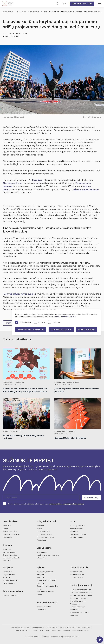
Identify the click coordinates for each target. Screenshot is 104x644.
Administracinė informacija (81, 590)
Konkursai (7, 526)
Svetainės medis (32, 636)
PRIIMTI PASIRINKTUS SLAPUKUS (31, 330)
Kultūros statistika (77, 574)
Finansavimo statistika (12, 534)
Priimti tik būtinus (87, 330)
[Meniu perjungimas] (100, 4)
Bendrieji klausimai (78, 526)
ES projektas (42, 558)
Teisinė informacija (78, 607)
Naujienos (22, 12)
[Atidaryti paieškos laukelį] (57, 4)
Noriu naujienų (91, 497)
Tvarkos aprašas (10, 552)
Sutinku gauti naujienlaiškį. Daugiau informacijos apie (43, 504)
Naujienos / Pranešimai (13, 382)
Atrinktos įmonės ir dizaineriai (48, 555)
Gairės (6, 528)
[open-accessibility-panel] (100, 640)
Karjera (40, 594)
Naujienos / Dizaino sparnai (67, 382)
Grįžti (9, 323)
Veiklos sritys (75, 604)
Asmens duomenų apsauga (81, 592)
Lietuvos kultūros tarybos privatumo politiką (66, 504)
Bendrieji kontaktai (44, 607)
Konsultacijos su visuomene (81, 595)
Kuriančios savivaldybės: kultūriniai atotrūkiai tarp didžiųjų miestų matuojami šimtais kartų (25, 390)
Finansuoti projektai (11, 531)
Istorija (39, 589)
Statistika (40, 322)
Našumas (54, 322)
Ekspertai (40, 583)
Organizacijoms (76, 528)
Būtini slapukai (23, 322)
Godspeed (54, 636)
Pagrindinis (8, 12)
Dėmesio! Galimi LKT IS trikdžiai (70, 438)
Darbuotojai (41, 609)
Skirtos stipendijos (10, 555)
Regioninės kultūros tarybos (47, 586)
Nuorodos (74, 615)
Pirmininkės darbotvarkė (46, 580)
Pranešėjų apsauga (78, 601)
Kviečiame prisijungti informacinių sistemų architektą (24, 437)
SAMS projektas (77, 577)
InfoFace (75, 636)
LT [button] (63, 4)
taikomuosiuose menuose (85, 189)
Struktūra (40, 577)
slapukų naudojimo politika (65, 316)
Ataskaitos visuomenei (45, 592)
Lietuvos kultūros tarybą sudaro (19, 294)
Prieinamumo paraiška (79, 612)
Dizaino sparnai (76, 537)
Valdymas (41, 574)
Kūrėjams (74, 531)
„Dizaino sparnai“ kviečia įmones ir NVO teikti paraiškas (77, 390)
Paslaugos (74, 609)
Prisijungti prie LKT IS (82, 4)
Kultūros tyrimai (76, 572)
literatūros (37, 180)
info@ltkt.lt (86, 628)
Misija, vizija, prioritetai (45, 572)
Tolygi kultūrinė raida (78, 534)
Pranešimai (35, 12)
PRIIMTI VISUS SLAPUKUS (61, 330)
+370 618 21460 (69, 628)
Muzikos (13, 183)
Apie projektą (42, 552)
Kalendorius (8, 537)
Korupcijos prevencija (79, 598)
